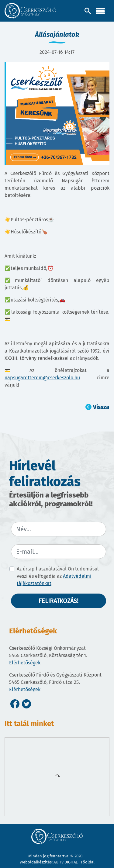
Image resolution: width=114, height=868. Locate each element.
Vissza (101, 407)
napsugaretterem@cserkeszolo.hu (42, 378)
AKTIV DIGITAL (66, 862)
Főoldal (88, 862)
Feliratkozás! (59, 601)
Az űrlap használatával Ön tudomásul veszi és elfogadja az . (58, 576)
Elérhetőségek (25, 663)
